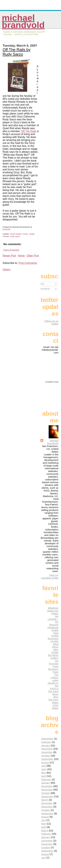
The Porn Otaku (53, 701)
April (44, 776)
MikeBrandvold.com (53, 609)
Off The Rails (29, 131)
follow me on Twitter (51, 322)
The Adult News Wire (53, 694)
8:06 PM (6, 229)
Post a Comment (11, 250)
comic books (16, 234)
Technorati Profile (53, 640)
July (43, 766)
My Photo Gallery (53, 657)
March (45, 800)
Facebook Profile (53, 629)
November (47, 752)
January (46, 745)
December (47, 749)
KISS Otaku (55, 707)
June (44, 769)
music (25, 234)
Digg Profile (55, 634)
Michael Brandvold (23, 21)
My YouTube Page (54, 664)
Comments (43, 289)
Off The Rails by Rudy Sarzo (17, 52)
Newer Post (9, 256)
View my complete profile (50, 576)
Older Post (33, 256)
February (46, 742)
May (44, 773)
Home (21, 256)
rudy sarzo (15, 236)
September (47, 739)
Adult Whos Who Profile (55, 648)
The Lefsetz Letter (54, 677)
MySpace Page (53, 670)
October (46, 756)
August (45, 762)
